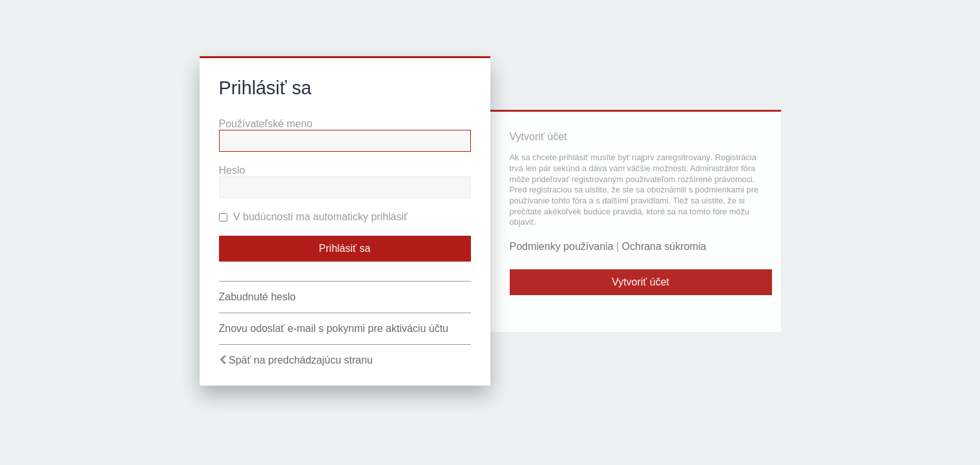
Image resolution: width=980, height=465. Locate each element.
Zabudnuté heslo (257, 297)
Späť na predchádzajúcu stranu (301, 360)
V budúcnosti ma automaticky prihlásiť (314, 217)
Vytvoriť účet (641, 282)
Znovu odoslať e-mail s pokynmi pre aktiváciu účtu (334, 328)
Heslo (232, 170)
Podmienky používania (562, 246)
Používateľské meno (266, 124)
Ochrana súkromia (664, 246)
